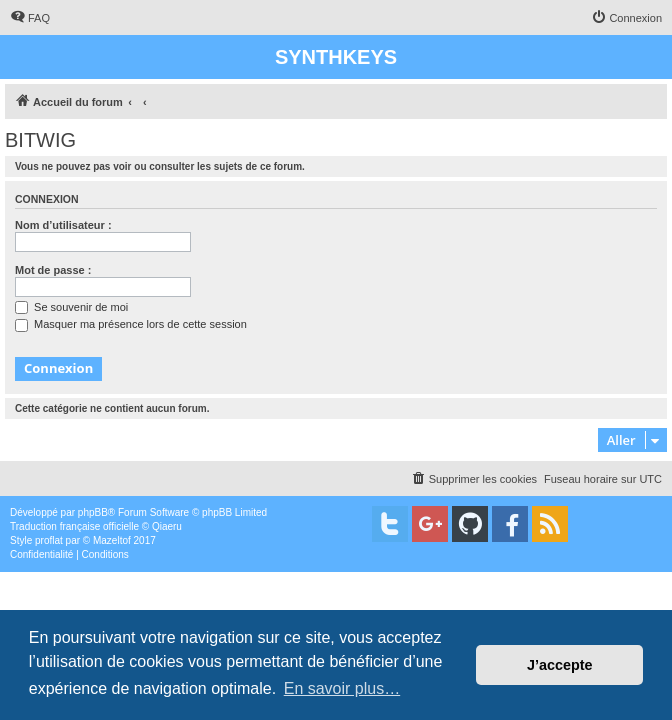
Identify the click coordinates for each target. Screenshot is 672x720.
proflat (49, 540)
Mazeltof (112, 540)
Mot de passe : (53, 270)
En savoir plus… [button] (342, 688)
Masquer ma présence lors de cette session (131, 324)
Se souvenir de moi (71, 307)
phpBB (93, 512)
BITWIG (40, 140)
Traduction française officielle (74, 526)
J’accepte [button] (560, 665)
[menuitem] (30, 18)
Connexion (47, 199)
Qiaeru (167, 526)
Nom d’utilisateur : (63, 225)
